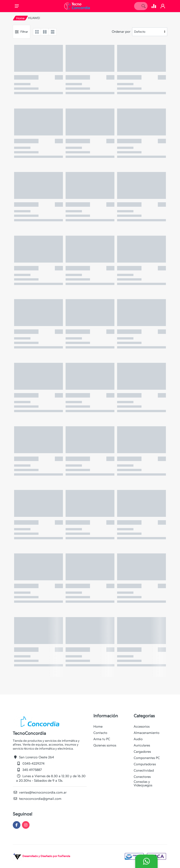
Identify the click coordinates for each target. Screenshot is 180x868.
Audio (138, 739)
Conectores (142, 777)
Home (20, 18)
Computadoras (145, 764)
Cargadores (142, 752)
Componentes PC (147, 758)
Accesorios (142, 727)
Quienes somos (105, 745)
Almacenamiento (147, 733)
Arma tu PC (102, 739)
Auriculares (142, 745)
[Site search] (137, 6)
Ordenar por (121, 32)
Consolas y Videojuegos (143, 783)
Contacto (100, 733)
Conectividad (144, 770)
